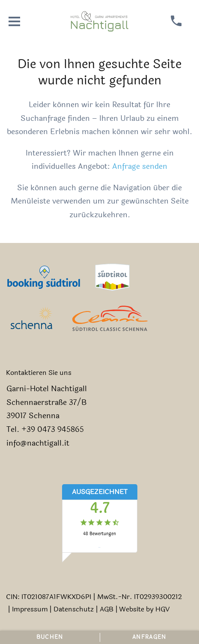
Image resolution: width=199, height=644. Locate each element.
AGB (107, 609)
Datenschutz (74, 609)
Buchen (50, 637)
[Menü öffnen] (15, 21)
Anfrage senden (140, 166)
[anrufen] (176, 21)
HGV (162, 609)
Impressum (30, 609)
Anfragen (149, 637)
